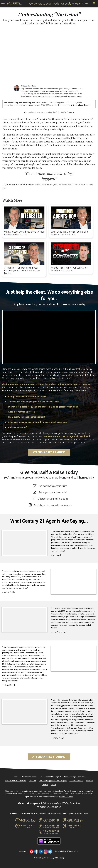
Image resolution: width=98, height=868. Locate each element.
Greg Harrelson (29, 86)
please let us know (66, 797)
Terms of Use (74, 851)
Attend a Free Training (81, 105)
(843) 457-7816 (79, 3)
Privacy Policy (61, 851)
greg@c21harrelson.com (78, 814)
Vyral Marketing (58, 858)
